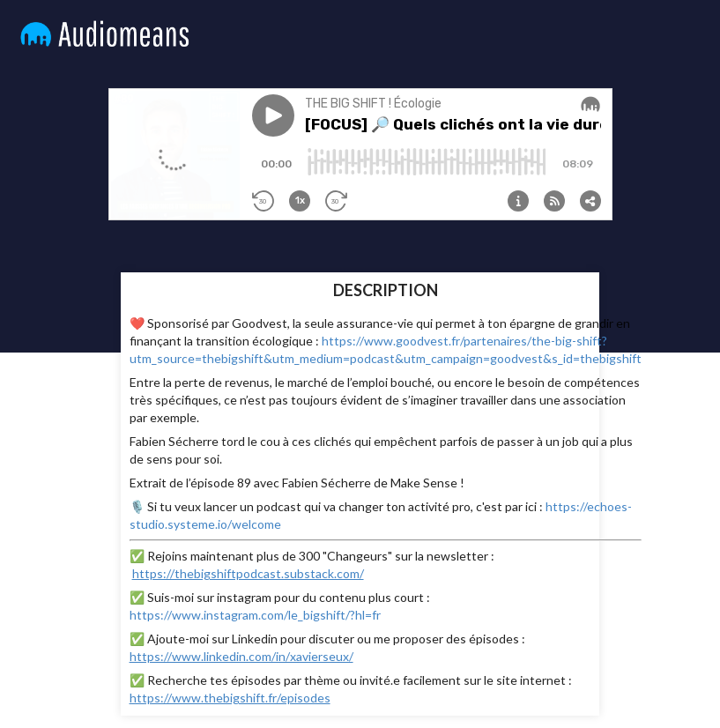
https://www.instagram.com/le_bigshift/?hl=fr (255, 615)
